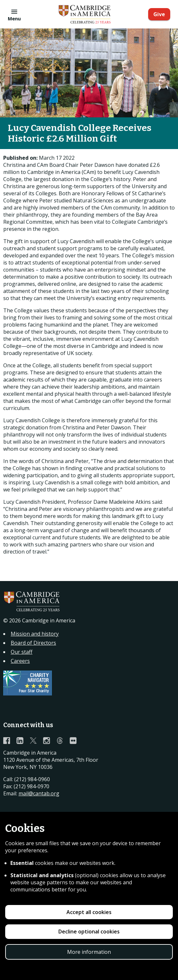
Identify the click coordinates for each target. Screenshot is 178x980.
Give (159, 14)
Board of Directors (33, 643)
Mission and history (35, 634)
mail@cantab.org (39, 793)
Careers (20, 661)
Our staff (22, 652)
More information (89, 952)
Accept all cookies (89, 912)
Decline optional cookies (89, 932)
